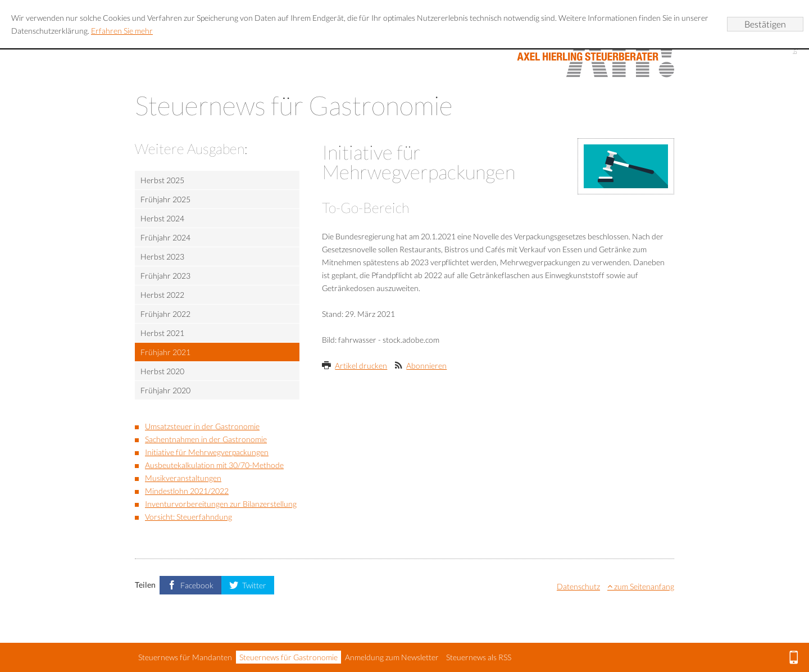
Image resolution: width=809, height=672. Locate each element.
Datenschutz (578, 586)
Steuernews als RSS (479, 657)
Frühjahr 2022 (165, 314)
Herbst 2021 (162, 333)
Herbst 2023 (162, 256)
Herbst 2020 (162, 371)
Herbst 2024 (162, 218)
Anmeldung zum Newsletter (392, 657)
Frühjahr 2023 (165, 276)
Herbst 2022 (162, 295)
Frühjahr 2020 (165, 390)
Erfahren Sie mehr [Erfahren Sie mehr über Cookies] (122, 31)
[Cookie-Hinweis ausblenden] (765, 24)
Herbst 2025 (162, 180)
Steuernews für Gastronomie (288, 657)
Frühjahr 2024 (165, 237)
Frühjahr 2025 (165, 199)
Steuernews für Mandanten (185, 657)
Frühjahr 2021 (165, 352)
